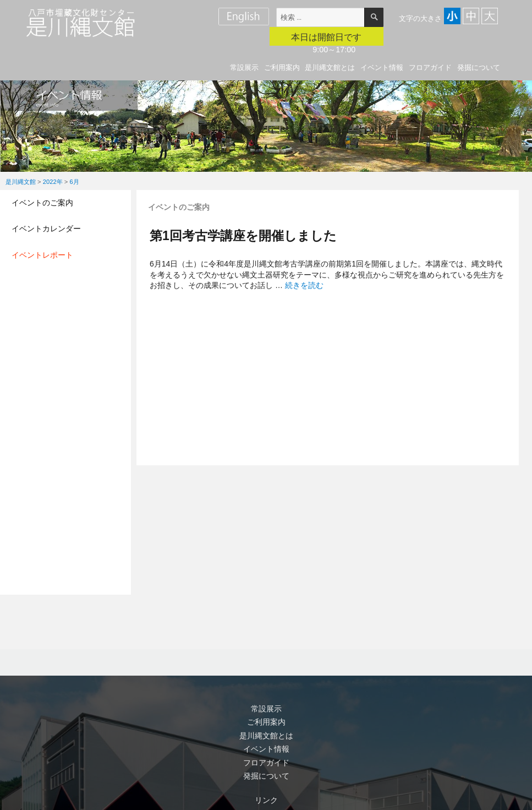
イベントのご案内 (42, 203)
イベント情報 (382, 67)
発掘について (479, 67)
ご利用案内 (282, 67)
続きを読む (304, 285)
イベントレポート (42, 255)
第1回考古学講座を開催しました (243, 236)
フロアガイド (430, 67)
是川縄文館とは (330, 67)
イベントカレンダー (46, 229)
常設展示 (244, 67)
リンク (266, 800)
